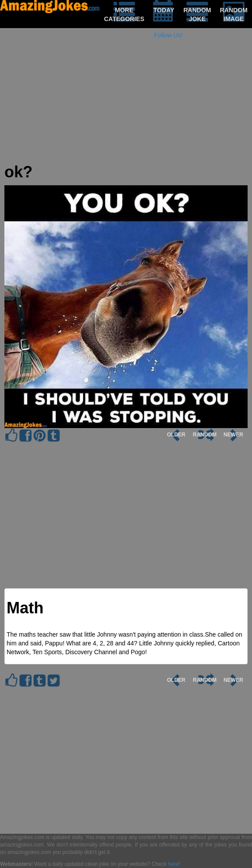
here (173, 864)
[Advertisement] (126, 102)
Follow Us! (168, 35)
